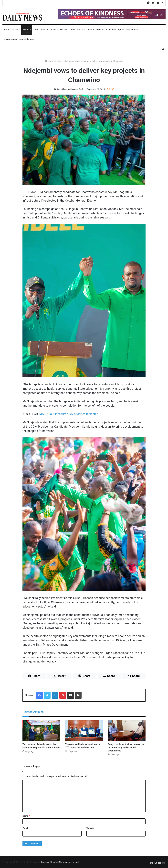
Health (91, 29)
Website (90, 828)
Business (64, 29)
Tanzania (16, 29)
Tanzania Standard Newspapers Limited (60, 862)
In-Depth (100, 29)
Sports (121, 29)
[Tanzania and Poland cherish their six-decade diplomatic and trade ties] (41, 731)
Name (26, 816)
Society (54, 29)
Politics (45, 29)
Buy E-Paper (132, 29)
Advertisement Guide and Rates (19, 39)
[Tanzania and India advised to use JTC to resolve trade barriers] (84, 731)
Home (6, 29)
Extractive (111, 29)
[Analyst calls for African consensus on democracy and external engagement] (127, 731)
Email (26, 828)
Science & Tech (78, 29)
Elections (27, 29)
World (36, 29)
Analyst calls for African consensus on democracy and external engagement (126, 748)
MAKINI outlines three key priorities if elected (69, 414)
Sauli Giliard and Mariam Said (70, 89)
